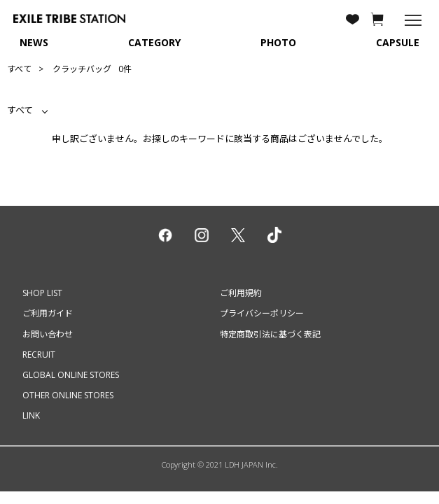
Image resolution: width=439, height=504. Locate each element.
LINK (31, 415)
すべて (19, 69)
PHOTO (278, 42)
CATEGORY (154, 42)
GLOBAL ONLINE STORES (71, 375)
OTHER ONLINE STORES (68, 395)
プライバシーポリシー (262, 313)
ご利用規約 (241, 293)
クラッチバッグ (82, 69)
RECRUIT (39, 355)
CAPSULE (398, 42)
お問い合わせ (48, 334)
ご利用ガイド (48, 313)
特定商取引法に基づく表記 (270, 334)
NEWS (34, 42)
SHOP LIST (42, 293)
